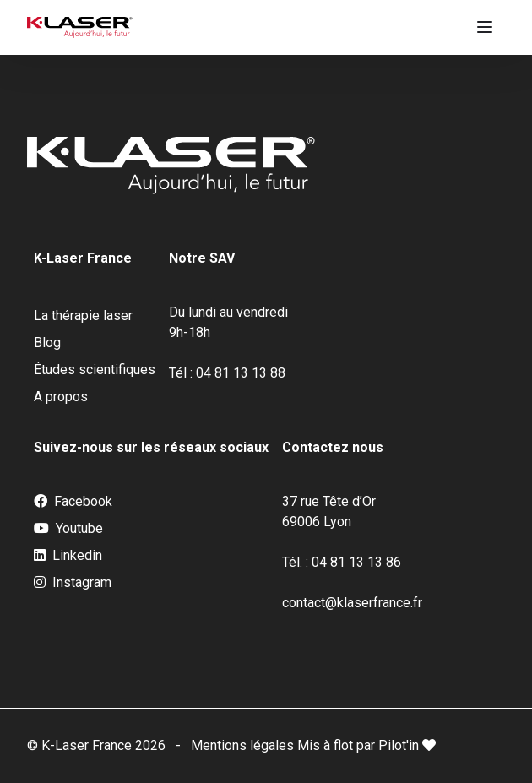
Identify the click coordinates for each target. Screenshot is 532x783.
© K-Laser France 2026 (96, 745)
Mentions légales (244, 745)
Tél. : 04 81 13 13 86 (342, 562)
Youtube (68, 529)
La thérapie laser (83, 315)
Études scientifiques (95, 370)
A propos (61, 397)
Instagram (73, 583)
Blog (47, 343)
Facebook (73, 502)
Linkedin (68, 556)
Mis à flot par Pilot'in (366, 745)
